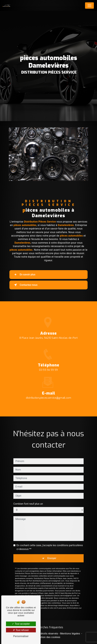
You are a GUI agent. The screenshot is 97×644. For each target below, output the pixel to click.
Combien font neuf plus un (28, 500)
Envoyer (52, 554)
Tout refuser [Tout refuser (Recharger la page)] (21, 630)
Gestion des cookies (49, 637)
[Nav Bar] (89, 6)
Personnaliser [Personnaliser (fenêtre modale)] (21, 636)
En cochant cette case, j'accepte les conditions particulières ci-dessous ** (50, 543)
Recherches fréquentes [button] (48, 627)
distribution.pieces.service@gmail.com (48, 394)
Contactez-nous (25, 285)
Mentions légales (70, 634)
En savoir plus (24, 275)
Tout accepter (21, 624)
